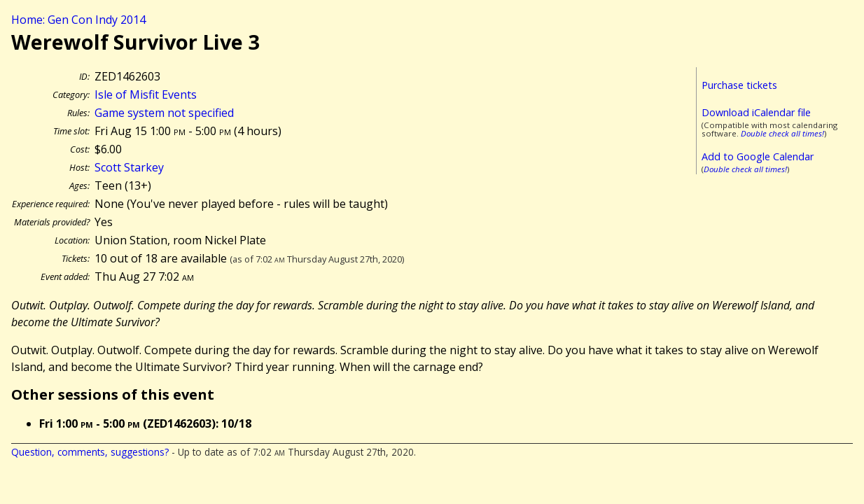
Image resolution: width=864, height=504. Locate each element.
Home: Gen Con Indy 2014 (78, 20)
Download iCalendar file (756, 112)
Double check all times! (782, 133)
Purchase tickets (739, 85)
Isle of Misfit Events (146, 94)
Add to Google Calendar (758, 156)
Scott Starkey (129, 167)
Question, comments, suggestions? (90, 452)
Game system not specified (164, 113)
